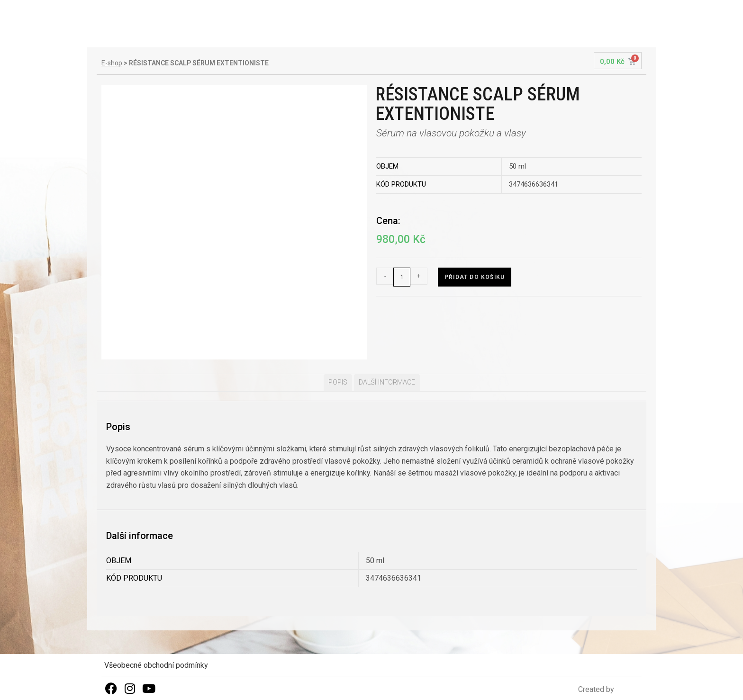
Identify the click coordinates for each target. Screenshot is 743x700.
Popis (338, 382)
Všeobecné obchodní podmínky (156, 665)
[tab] (338, 383)
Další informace (387, 382)
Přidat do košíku (475, 277)
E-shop (112, 63)
